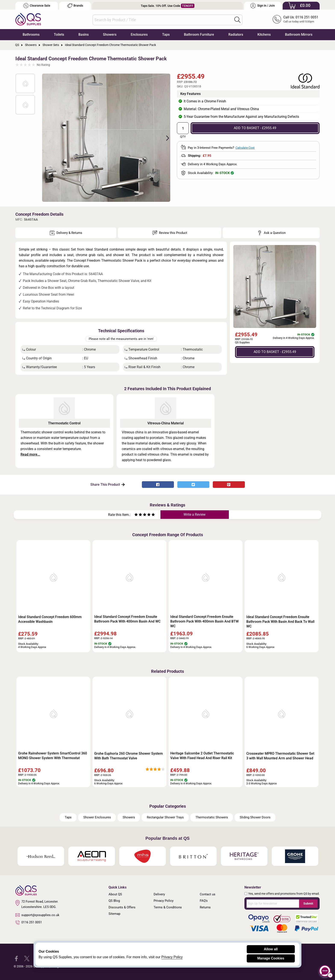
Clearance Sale (37, 6)
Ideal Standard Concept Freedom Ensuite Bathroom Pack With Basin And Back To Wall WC (280, 622)
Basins (84, 35)
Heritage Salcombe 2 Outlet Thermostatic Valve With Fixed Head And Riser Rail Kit (202, 756)
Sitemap (114, 914)
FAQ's (204, 901)
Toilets (59, 35)
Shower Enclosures (97, 817)
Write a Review (195, 514)
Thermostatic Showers (212, 817)
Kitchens (264, 35)
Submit (308, 903)
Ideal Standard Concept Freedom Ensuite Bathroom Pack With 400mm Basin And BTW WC (204, 621)
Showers (110, 35)
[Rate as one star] (136, 515)
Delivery (159, 894)
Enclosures (139, 35)
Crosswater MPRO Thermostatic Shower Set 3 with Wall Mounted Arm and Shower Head (280, 756)
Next (165, 138)
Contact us (208, 894)
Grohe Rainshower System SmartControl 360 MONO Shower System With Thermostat (53, 756)
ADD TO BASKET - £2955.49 (255, 128)
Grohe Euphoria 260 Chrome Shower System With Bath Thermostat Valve (129, 756)
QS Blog (114, 901)
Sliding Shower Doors (255, 817)
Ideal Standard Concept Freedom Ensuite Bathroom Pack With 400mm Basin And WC (127, 619)
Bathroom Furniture (199, 35)
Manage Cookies (271, 958)
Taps (166, 35)
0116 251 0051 (29, 922)
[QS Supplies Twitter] (27, 958)
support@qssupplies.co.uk (37, 915)
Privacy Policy (164, 901)
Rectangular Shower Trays (165, 817)
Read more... (30, 454)
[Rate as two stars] (138, 515)
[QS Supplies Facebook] (16, 958)
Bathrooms (31, 35)
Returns (205, 907)
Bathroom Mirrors (299, 35)
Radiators (236, 35)
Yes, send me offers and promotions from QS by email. (284, 894)
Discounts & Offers (122, 907)
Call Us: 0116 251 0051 (301, 17)
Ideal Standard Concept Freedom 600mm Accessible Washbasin (50, 619)
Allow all (271, 949)
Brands (75, 6)
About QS (115, 894)
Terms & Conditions (168, 907)
